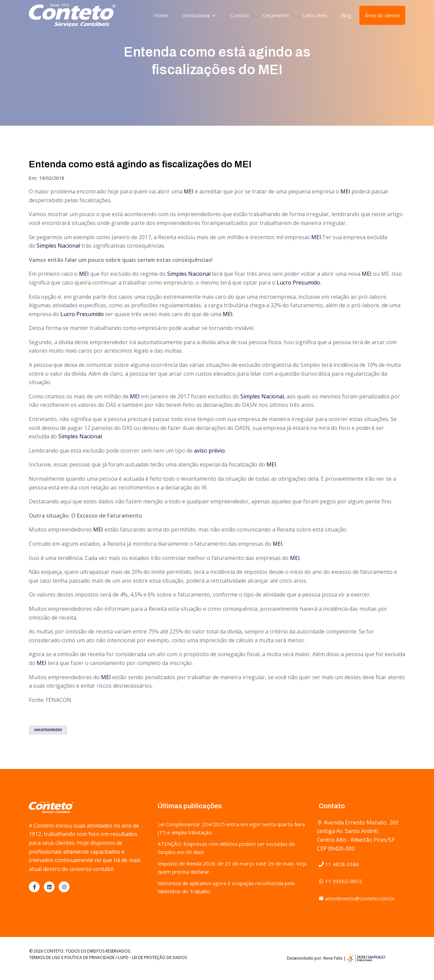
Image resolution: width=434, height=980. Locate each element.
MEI (189, 191)
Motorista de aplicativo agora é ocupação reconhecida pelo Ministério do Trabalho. (226, 887)
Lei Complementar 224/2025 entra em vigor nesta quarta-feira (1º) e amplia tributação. (231, 828)
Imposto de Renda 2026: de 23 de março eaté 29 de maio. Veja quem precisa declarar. (232, 868)
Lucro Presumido (82, 314)
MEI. (317, 237)
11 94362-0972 (340, 881)
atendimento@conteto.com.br (357, 898)
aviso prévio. (210, 451)
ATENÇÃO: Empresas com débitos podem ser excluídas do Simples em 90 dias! (226, 848)
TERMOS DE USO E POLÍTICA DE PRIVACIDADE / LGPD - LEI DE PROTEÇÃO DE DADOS (108, 957)
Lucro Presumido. (299, 283)
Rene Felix (333, 958)
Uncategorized (48, 730)
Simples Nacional (58, 246)
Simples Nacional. (81, 436)
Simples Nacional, (263, 396)
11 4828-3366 (339, 864)
